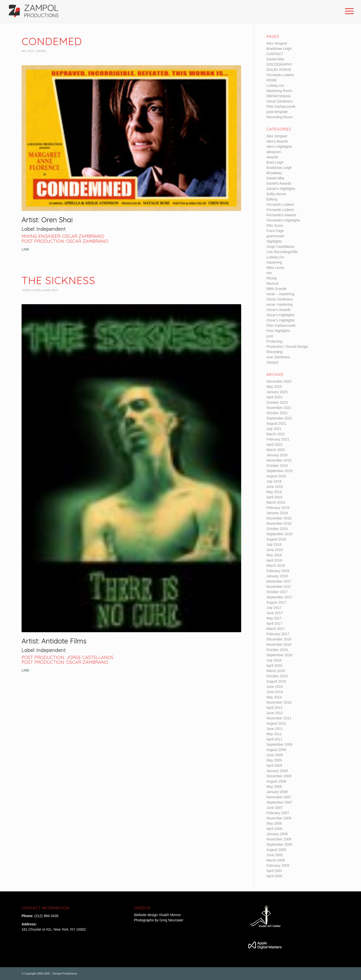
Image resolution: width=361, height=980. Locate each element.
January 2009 (277, 771)
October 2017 (277, 592)
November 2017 (279, 587)
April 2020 (274, 445)
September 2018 (280, 534)
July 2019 (274, 481)
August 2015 (276, 681)
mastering (274, 262)
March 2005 (276, 860)
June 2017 (275, 613)
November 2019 (279, 460)
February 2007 (278, 813)
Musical (272, 283)
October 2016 (277, 650)
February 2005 (278, 865)
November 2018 (279, 523)
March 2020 (276, 450)
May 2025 (274, 387)
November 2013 (279, 702)
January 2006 (277, 834)
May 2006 (274, 823)
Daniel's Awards (279, 183)
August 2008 (276, 781)
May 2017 (274, 618)
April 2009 (274, 766)
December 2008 (279, 776)
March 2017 (276, 629)
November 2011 (279, 718)
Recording (275, 352)
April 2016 (274, 666)
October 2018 (277, 529)
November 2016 (279, 644)
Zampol (41, 51)
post (31, 51)
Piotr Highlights (278, 331)
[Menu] (348, 11)
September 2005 (280, 844)
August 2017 (276, 602)
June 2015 (275, 687)
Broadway (274, 173)
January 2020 (277, 455)
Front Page (275, 231)
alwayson (274, 152)
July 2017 (274, 608)
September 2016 (280, 655)
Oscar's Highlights (281, 315)
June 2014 (275, 692)
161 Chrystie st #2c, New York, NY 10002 (54, 929)
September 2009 (280, 744)
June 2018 (275, 550)
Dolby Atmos (276, 194)
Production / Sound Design (287, 347)
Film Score (275, 226)
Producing (274, 341)
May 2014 (274, 697)
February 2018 (278, 571)
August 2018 (276, 539)
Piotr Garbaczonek (281, 106)
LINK (25, 249)
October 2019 (277, 466)
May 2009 (274, 760)
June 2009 (275, 755)
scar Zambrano (278, 357)
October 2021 (277, 413)
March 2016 (276, 671)
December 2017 (279, 581)
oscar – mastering (280, 294)
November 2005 (279, 839)
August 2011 (276, 723)
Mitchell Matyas (279, 96)
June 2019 (275, 487)
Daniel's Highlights (281, 189)
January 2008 (277, 792)
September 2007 (280, 802)
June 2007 (275, 808)
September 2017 (280, 597)
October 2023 (277, 402)
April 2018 (274, 560)
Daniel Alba (275, 59)
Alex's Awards (277, 141)
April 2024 (274, 397)
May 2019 (274, 492)
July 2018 (274, 545)
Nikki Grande (277, 289)
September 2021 (280, 418)
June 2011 (275, 729)
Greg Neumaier (171, 920)
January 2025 (277, 392)
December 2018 (279, 518)
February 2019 (278, 508)
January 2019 (277, 513)
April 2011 (274, 739)
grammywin (276, 236)
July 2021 (274, 429)
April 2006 (274, 829)
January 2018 (277, 576)
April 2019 (274, 497)
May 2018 (274, 555)
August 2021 (276, 423)
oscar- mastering (280, 304)
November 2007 (279, 797)
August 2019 (276, 476)
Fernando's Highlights (283, 220)
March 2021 (276, 434)
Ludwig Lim (275, 85)
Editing (272, 199)
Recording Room (280, 117)
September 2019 (280, 471)
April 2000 (274, 876)
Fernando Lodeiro (280, 75)
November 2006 (279, 818)
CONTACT (275, 54)
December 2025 (279, 381)
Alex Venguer (277, 43)
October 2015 (277, 676)
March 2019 (276, 502)
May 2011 (274, 734)
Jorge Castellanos (36, 290)
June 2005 (275, 855)
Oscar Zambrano (280, 101)
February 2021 (278, 439)
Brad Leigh (275, 162)
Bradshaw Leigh (279, 49)
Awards (272, 157)
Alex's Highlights (279, 147)
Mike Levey (275, 268)
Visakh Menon (170, 915)
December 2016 (279, 639)
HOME (272, 80)
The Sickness (58, 280)
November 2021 (279, 408)
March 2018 (276, 566)
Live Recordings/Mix (282, 252)
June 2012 (275, 713)
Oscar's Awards (279, 310)
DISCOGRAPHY (279, 64)
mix (24, 51)
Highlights (274, 241)
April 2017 (274, 623)
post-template (277, 112)
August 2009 (276, 750)
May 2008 (274, 787)
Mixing (272, 278)
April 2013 (274, 708)
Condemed (52, 41)
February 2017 (278, 634)
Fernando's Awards (281, 215)
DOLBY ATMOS (279, 70)
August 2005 (276, 850)
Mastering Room (279, 91)
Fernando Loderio (280, 210)
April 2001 (274, 871)
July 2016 (274, 660)
